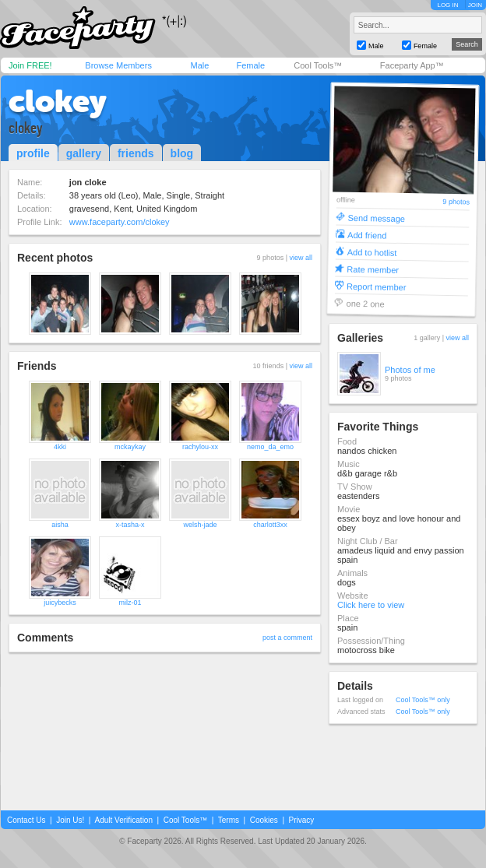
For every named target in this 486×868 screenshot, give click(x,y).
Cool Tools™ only (423, 700)
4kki (60, 447)
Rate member (373, 269)
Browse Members (118, 65)
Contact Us (26, 820)
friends (136, 153)
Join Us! (70, 820)
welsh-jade (200, 525)
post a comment (287, 638)
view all (301, 258)
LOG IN (447, 5)
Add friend (367, 235)
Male (199, 65)
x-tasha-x (130, 525)
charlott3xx (270, 525)
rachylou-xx (200, 447)
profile (33, 153)
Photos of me (410, 370)
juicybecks (60, 603)
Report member (377, 286)
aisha (60, 525)
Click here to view (371, 605)
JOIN (475, 5)
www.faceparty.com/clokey (120, 222)
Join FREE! (30, 65)
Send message (376, 218)
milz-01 (130, 603)
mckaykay (130, 447)
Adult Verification (123, 820)
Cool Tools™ (318, 65)
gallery (84, 153)
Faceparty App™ (412, 65)
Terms (229, 820)
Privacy (302, 820)
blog (182, 153)
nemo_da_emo (270, 447)
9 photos (456, 202)
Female (250, 65)
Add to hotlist (372, 252)
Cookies (264, 820)
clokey (58, 101)
